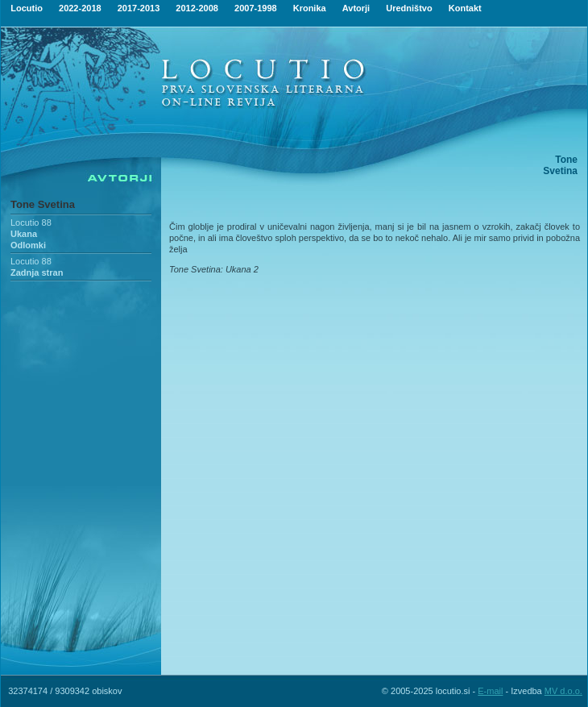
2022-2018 (80, 8)
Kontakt (465, 8)
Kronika (310, 8)
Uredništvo (409, 8)
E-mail (490, 691)
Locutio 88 (31, 222)
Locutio (27, 8)
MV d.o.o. (563, 691)
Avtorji (356, 8)
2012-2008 (197, 8)
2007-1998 (256, 8)
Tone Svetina (43, 204)
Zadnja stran (37, 272)
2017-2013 (139, 8)
